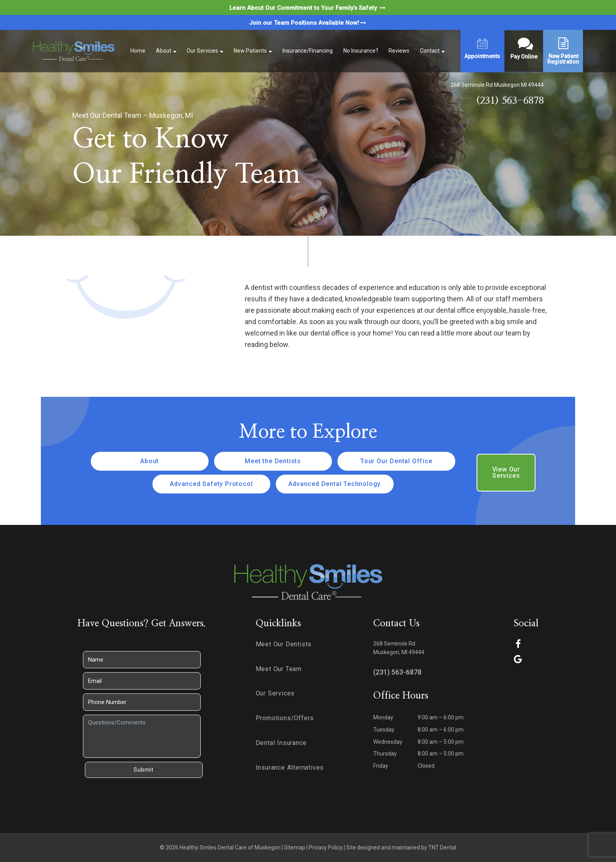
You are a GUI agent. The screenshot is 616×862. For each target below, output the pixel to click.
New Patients (250, 51)
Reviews (399, 51)
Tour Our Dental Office (396, 461)
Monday (383, 717)
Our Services (202, 51)
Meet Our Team (279, 669)
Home (138, 51)
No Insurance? (361, 51)
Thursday (385, 754)
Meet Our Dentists (284, 644)
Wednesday (388, 742)
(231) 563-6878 (510, 101)
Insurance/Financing (308, 51)
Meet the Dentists (273, 461)
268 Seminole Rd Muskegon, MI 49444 (399, 648)
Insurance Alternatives (290, 768)
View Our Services (506, 472)
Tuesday (384, 730)
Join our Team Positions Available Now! (308, 23)
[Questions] (142, 736)
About (164, 51)
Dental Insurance (281, 743)
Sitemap (295, 847)
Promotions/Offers (285, 718)
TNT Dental (442, 847)
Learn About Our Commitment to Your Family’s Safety (308, 8)
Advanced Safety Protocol (211, 484)
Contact (430, 51)
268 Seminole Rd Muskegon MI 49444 (497, 85)
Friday (381, 766)
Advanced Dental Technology (335, 484)
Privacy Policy (326, 847)
